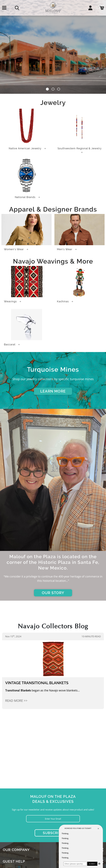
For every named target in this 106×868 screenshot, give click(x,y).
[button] (47, 90)
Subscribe (53, 833)
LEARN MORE (53, 391)
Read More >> (16, 701)
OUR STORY (53, 593)
